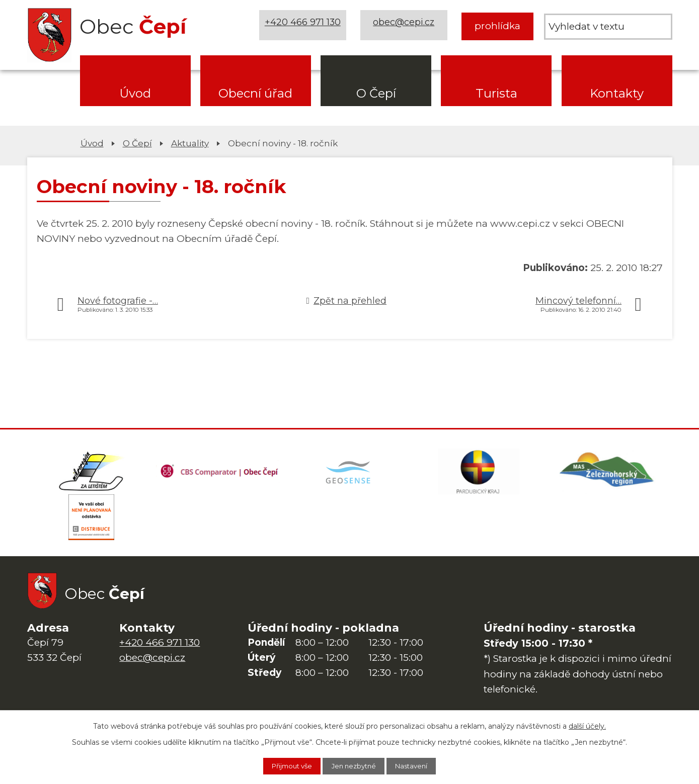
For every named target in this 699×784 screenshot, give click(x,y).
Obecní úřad (255, 93)
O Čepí (376, 93)
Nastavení (420, 765)
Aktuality (190, 143)
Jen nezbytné (355, 765)
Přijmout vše (285, 765)
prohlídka (497, 26)
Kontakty (617, 93)
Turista (496, 93)
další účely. (587, 725)
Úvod (135, 93)
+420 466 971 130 (304, 26)
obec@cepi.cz (406, 26)
